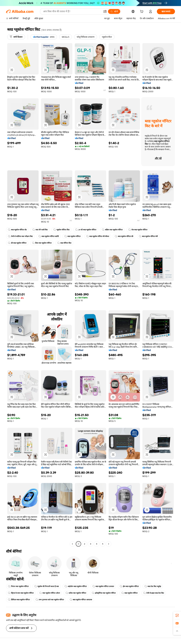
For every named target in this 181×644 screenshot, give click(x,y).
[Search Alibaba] (72, 11)
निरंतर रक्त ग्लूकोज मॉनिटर (18, 586)
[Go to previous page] (72, 544)
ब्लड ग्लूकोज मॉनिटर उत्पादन (103, 586)
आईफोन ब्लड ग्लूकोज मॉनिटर (76, 586)
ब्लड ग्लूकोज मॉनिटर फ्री (124, 236)
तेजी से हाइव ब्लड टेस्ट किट (154, 593)
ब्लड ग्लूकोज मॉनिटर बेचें (148, 236)
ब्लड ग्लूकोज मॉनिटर (72, 236)
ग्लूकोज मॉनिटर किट (61, 230)
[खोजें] (114, 11)
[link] (177, 615)
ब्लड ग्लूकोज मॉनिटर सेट (17, 230)
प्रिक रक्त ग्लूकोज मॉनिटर (42, 243)
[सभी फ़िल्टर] (16, 37)
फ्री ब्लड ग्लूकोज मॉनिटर (17, 243)
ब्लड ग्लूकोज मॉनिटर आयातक (81, 600)
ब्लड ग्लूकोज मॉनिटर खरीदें (49, 236)
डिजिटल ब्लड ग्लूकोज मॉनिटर (19, 600)
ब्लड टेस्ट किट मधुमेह (153, 586)
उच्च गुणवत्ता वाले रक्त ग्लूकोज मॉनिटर (50, 600)
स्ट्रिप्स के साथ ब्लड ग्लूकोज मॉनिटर (21, 593)
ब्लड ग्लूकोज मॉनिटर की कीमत (98, 236)
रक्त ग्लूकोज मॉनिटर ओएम (50, 593)
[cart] (142, 12)
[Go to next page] (109, 544)
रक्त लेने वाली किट (40, 230)
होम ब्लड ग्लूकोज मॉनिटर (129, 586)
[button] (105, 11)
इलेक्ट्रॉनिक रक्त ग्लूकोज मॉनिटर (104, 593)
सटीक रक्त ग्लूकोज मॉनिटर (76, 593)
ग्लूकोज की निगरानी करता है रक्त (47, 586)
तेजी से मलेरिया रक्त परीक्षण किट (20, 236)
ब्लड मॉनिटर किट (64, 243)
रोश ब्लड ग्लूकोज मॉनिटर (138, 230)
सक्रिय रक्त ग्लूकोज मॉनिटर (112, 230)
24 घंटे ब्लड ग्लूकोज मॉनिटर (86, 230)
